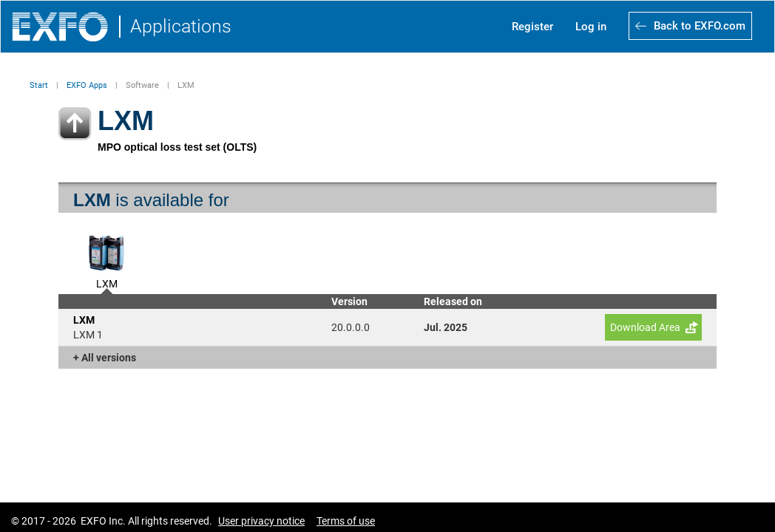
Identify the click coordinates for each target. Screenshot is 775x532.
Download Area (645, 327)
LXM (107, 282)
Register (532, 27)
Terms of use (346, 521)
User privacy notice (261, 521)
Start (39, 85)
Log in (591, 27)
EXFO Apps (87, 85)
